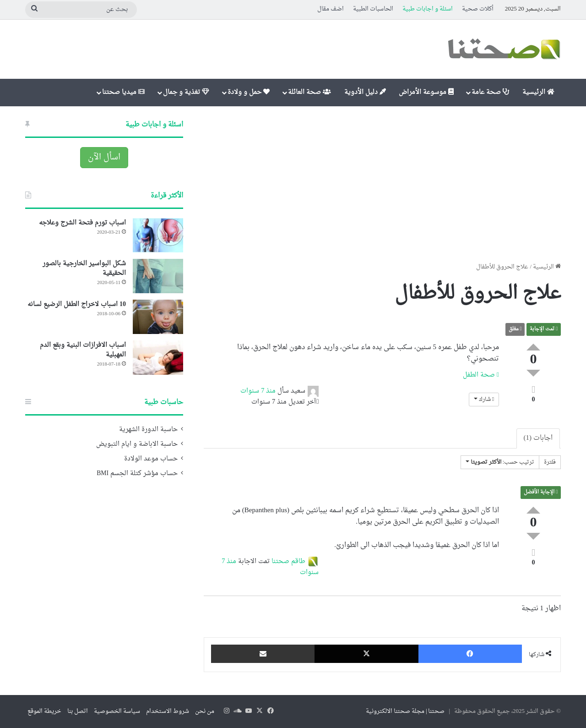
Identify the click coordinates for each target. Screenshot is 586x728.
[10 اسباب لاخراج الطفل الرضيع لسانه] (158, 317)
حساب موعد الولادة (151, 459)
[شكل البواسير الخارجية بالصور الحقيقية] (158, 276)
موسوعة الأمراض (426, 92)
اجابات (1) (538, 438)
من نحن (205, 711)
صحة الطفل (481, 375)
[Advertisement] (382, 184)
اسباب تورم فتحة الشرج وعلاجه (82, 223)
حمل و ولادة (249, 92)
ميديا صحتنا (123, 92)
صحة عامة (490, 92)
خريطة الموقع (44, 711)
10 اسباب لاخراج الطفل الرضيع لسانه (77, 304)
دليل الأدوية (365, 92)
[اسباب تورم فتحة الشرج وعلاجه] (158, 235)
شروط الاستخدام (168, 711)
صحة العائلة (309, 92)
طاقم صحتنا (288, 562)
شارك (484, 400)
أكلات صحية (478, 9)
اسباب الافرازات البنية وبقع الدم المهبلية (83, 350)
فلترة (550, 462)
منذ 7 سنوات (258, 391)
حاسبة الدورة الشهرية (148, 430)
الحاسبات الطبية (373, 9)
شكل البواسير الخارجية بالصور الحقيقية (84, 268)
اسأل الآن (104, 157)
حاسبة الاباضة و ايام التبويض (137, 444)
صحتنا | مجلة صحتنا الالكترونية (405, 711)
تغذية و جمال (186, 92)
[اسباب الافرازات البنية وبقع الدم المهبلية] (158, 358)
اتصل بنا (78, 711)
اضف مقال (331, 9)
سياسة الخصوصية (117, 711)
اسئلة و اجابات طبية (428, 9)
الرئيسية (538, 92)
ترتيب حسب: (500, 462)
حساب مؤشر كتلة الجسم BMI (137, 474)
